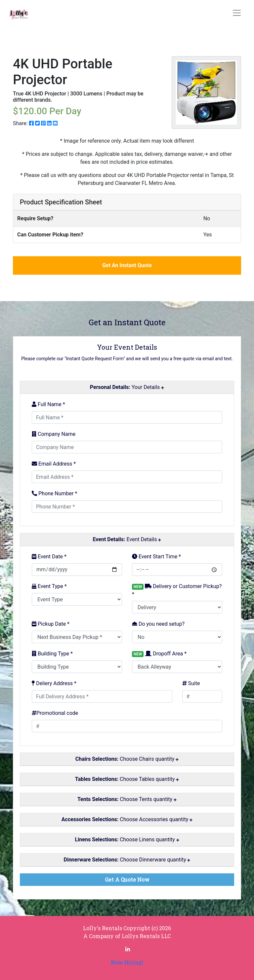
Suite (191, 683)
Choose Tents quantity (127, 799)
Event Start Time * (156, 557)
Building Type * (52, 654)
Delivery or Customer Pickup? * (177, 590)
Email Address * (54, 464)
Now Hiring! (127, 962)
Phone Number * (54, 493)
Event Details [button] (127, 539)
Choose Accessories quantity (127, 819)
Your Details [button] (127, 387)
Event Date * (49, 557)
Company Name (54, 434)
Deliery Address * (54, 683)
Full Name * (48, 404)
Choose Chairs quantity (127, 759)
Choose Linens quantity (127, 840)
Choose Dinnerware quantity (127, 860)
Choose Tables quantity (127, 779)
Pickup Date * (51, 624)
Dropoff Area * (159, 654)
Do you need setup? (158, 624)
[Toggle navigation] (237, 13)
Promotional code (55, 713)
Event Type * (49, 586)
